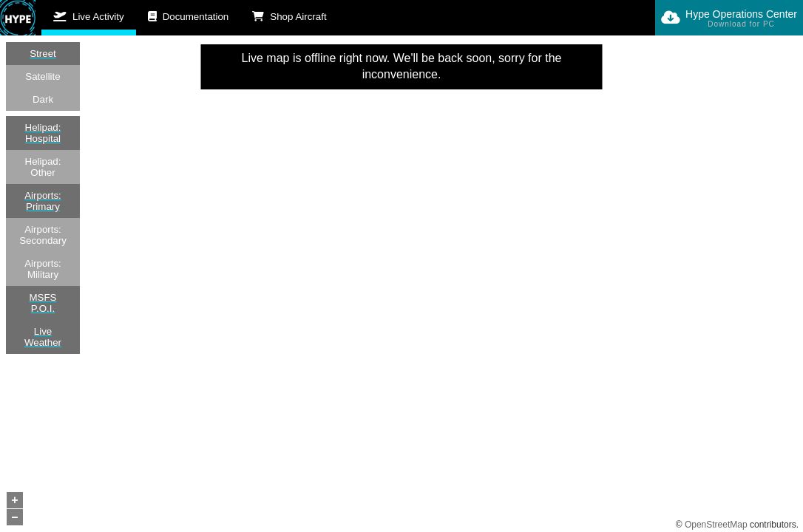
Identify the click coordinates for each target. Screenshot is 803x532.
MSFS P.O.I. (43, 303)
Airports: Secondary (43, 235)
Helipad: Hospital (43, 133)
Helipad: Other (43, 167)
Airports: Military (43, 269)
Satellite (43, 76)
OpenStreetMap (716, 525)
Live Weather (43, 337)
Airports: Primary (43, 201)
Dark (43, 99)
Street (43, 54)
